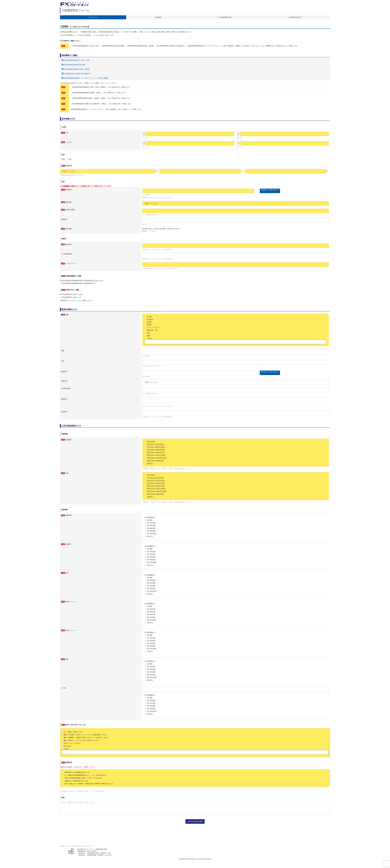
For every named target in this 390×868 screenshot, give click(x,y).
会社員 (148, 317)
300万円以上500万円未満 (155, 453)
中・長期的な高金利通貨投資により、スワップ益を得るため (85, 775)
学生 (147, 333)
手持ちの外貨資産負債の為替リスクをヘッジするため (82, 778)
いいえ (152, 231)
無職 (147, 336)
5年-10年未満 (150, 534)
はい (145, 231)
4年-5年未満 (150, 531)
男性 (62, 159)
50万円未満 (150, 442)
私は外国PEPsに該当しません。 (72, 294)
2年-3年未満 (150, 526)
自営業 (148, 325)
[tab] (195, 60)
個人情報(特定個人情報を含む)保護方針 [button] (76, 74)
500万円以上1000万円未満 (155, 455)
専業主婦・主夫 (151, 330)
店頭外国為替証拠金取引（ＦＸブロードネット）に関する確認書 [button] (85, 78)
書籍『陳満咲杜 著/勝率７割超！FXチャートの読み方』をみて (85, 738)
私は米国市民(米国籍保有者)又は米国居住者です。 (79, 283)
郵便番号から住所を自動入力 (270, 190)
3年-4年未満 (150, 528)
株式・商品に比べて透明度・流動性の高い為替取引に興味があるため (88, 784)
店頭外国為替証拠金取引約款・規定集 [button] (76, 69)
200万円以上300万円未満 (155, 450)
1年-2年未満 (150, 523)
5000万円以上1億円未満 (154, 461)
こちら (95, 35)
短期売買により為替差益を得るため (76, 772)
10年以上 (149, 536)
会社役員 (149, 319)
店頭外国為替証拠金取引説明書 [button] (73, 65)
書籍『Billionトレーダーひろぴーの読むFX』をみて (80, 740)
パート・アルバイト (153, 327)
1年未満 (149, 520)
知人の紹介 (66, 746)
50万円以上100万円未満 (154, 444)
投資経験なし (150, 517)
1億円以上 (149, 463)
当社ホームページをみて (71, 743)
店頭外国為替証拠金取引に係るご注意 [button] (76, 60)
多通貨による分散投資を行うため (75, 781)
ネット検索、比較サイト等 (72, 732)
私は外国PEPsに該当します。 (71, 297)
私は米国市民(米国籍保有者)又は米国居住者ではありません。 (83, 281)
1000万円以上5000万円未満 (155, 458)
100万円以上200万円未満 (155, 447)
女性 (69, 159)
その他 (148, 338)
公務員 (148, 322)
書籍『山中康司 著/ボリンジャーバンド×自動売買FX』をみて (85, 735)
